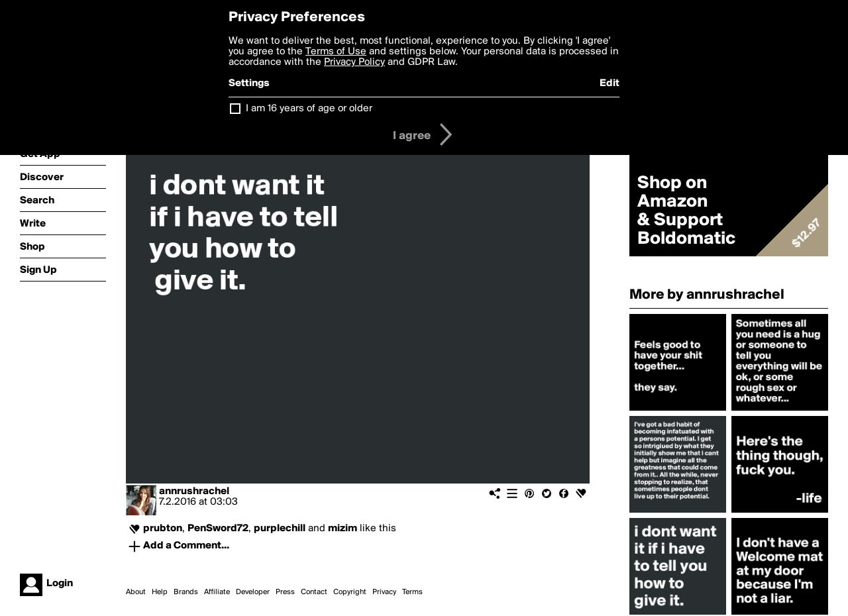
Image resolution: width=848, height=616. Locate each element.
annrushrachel (194, 491)
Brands (186, 592)
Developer (253, 592)
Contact (314, 592)
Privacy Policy (354, 62)
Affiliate (217, 592)
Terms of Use (336, 52)
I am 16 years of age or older (309, 109)
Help (160, 592)
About (136, 592)
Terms (412, 592)
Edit (609, 83)
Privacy (384, 592)
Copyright (350, 592)
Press (285, 592)
